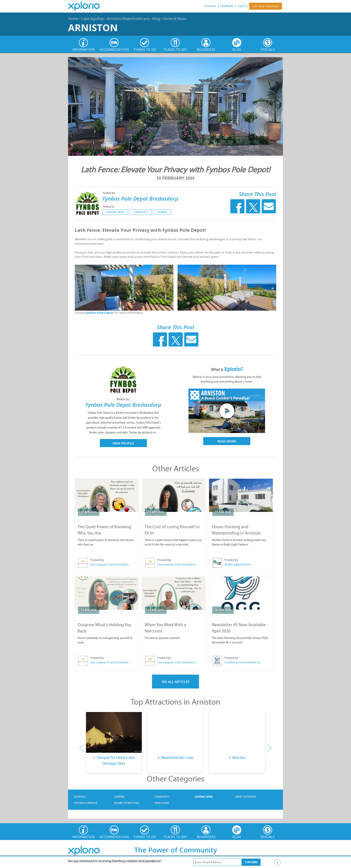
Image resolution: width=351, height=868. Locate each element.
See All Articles (175, 682)
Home (73, 19)
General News (175, 19)
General (162, 212)
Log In (241, 6)
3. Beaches (237, 758)
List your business (265, 6)
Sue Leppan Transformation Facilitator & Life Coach (111, 564)
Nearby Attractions (127, 803)
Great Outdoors (245, 797)
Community (141, 212)
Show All (80, 797)
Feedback (227, 6)
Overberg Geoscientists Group (245, 662)
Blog (156, 19)
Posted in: (108, 207)
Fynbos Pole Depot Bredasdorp (140, 198)
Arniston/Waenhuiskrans (128, 19)
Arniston (93, 27)
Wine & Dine (162, 803)
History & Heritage (86, 803)
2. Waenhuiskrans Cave (175, 758)
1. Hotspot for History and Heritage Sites (114, 760)
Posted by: (109, 193)
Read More (227, 441)
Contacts (210, 6)
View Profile (123, 443)
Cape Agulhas (93, 19)
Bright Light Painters (238, 564)
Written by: (123, 399)
